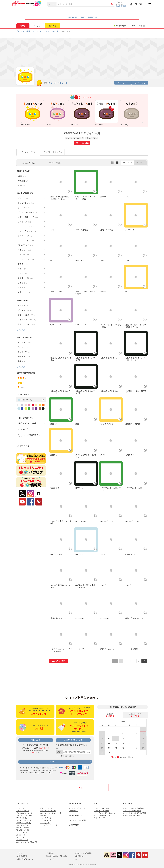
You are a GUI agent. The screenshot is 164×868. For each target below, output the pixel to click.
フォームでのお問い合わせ (132, 811)
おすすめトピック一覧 (48, 811)
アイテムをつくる (75, 803)
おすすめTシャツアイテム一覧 (27, 842)
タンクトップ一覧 (22, 825)
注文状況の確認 (121, 6)
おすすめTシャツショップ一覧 (51, 813)
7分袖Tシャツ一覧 (22, 830)
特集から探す (26, 446)
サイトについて (99, 818)
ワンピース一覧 (22, 818)
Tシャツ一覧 (21, 808)
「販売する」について (102, 811)
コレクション (140, 83)
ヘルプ (132, 26)
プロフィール (123, 83)
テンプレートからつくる (77, 808)
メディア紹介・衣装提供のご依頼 (134, 813)
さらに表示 (21, 330)
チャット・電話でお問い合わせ (134, 808)
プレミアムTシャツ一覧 (24, 813)
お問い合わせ (143, 26)
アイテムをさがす (22, 803)
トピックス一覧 (46, 818)
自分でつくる (73, 811)
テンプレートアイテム (53, 152)
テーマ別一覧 (45, 823)
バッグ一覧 (20, 837)
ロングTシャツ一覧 (23, 828)
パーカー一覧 (21, 835)
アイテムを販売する (75, 815)
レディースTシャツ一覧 (24, 815)
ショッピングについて (102, 808)
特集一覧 (43, 815)
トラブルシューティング (102, 815)
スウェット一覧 (22, 832)
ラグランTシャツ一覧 (24, 820)
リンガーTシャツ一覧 (24, 823)
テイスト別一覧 (46, 820)
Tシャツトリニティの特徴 (78, 820)
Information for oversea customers (82, 17)
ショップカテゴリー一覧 (49, 825)
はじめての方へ (74, 825)
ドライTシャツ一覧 (23, 811)
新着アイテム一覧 (46, 808)
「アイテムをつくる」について (105, 813)
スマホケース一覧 (22, 840)
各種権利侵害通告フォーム (132, 815)
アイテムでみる (127, 163)
